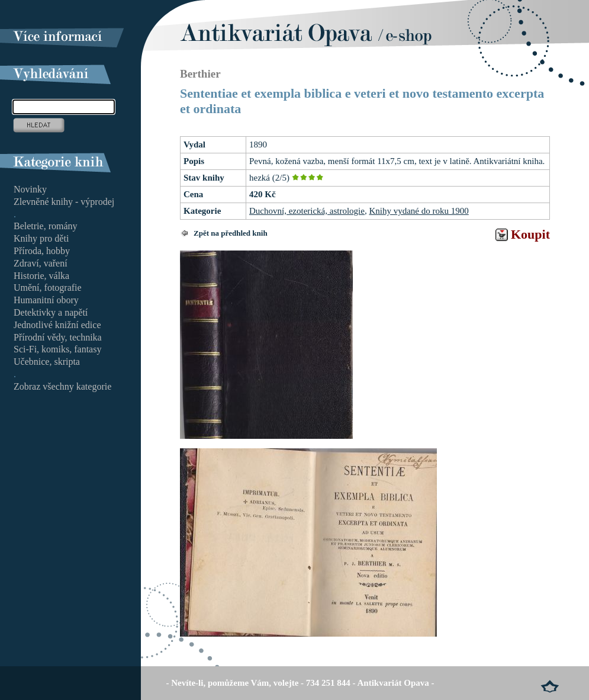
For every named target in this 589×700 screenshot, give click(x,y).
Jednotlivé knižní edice (57, 325)
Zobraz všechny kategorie (62, 386)
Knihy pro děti (41, 238)
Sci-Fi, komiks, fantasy (57, 349)
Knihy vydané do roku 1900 (419, 211)
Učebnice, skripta (47, 362)
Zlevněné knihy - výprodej (64, 202)
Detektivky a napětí (51, 312)
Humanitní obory (46, 300)
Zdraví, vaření (41, 263)
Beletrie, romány (46, 226)
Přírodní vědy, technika (58, 337)
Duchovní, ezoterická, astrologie (307, 211)
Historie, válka (41, 276)
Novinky (30, 189)
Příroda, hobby (42, 251)
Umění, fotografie (48, 288)
